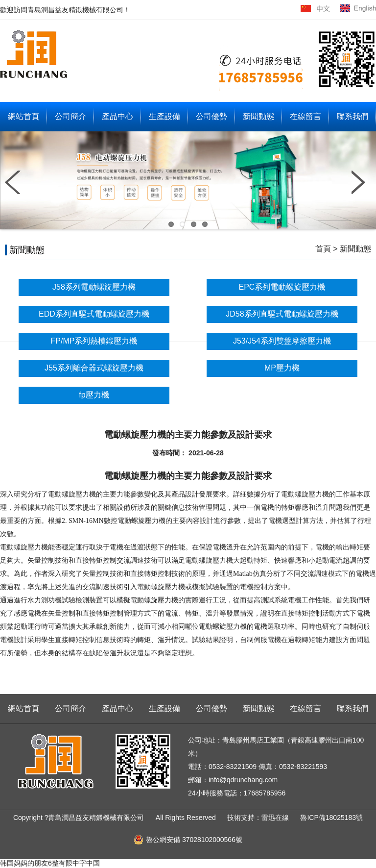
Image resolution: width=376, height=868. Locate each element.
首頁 (323, 249)
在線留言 (305, 116)
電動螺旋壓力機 (72, 494)
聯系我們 (352, 116)
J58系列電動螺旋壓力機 (94, 287)
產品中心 (117, 116)
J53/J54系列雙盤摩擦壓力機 (282, 341)
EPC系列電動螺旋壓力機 (282, 287)
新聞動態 (258, 116)
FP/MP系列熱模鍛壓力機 (94, 341)
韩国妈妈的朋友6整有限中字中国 (50, 863)
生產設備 (164, 116)
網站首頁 (23, 116)
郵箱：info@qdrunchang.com (233, 780)
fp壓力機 (94, 395)
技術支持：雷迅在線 (259, 818)
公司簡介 (70, 116)
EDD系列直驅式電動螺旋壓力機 (94, 314)
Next (361, 182)
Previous (15, 182)
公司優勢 (211, 116)
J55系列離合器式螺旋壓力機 (94, 368)
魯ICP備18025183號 (331, 818)
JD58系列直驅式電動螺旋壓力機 (282, 314)
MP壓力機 (282, 368)
